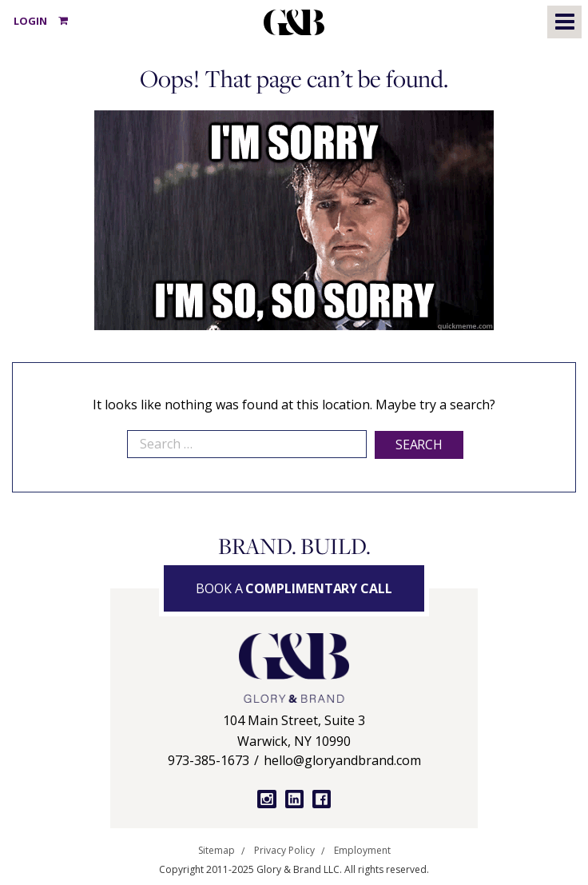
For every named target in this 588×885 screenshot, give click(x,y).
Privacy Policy (284, 851)
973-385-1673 (209, 760)
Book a (294, 588)
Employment (362, 851)
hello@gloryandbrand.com (342, 760)
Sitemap (217, 851)
